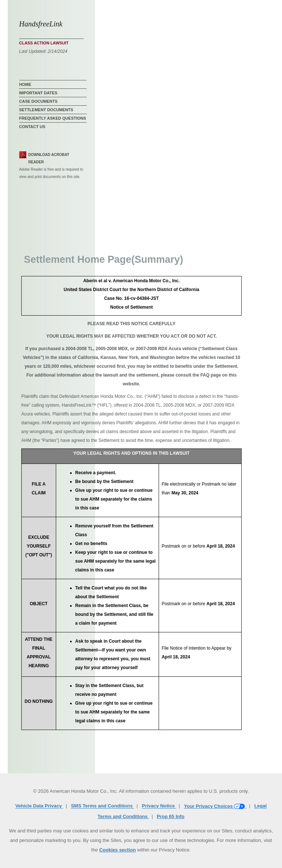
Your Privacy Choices (215, 806)
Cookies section (117, 850)
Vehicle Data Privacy (39, 806)
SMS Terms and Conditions (102, 806)
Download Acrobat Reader (49, 158)
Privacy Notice (159, 806)
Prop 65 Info (171, 816)
